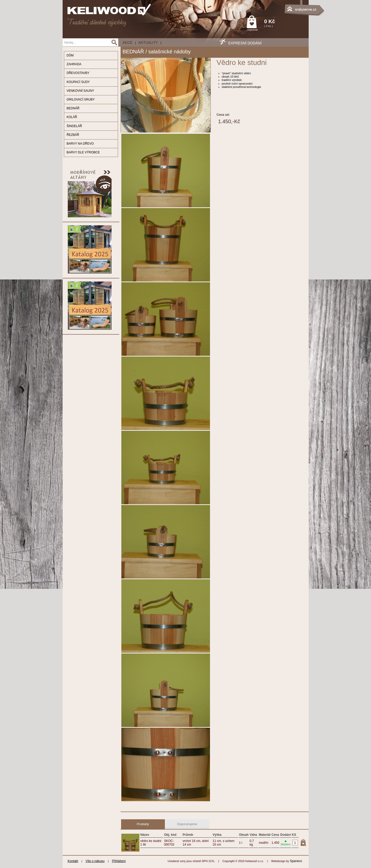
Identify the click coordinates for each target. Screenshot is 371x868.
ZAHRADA (74, 64)
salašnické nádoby (170, 52)
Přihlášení (119, 861)
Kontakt (73, 861)
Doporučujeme (187, 824)
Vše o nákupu (95, 861)
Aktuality (148, 43)
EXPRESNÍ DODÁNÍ (245, 43)
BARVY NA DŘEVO (80, 144)
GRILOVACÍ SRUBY (81, 100)
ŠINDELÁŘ (74, 126)
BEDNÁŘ (73, 108)
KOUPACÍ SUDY (78, 82)
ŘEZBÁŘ (73, 135)
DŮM (70, 55)
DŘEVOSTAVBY (78, 73)
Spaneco (296, 861)
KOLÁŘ (72, 117)
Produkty (143, 824)
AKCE (128, 43)
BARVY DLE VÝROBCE (83, 152)
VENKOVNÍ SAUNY (81, 91)
